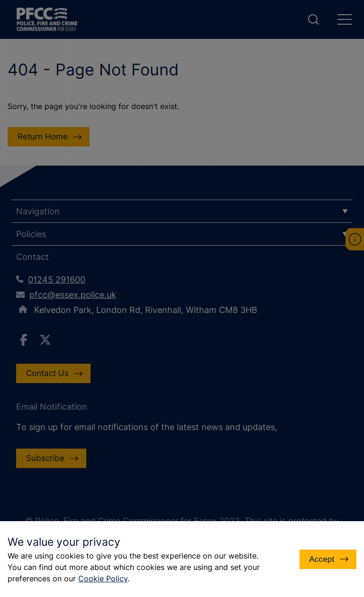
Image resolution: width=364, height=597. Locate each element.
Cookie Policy (103, 579)
